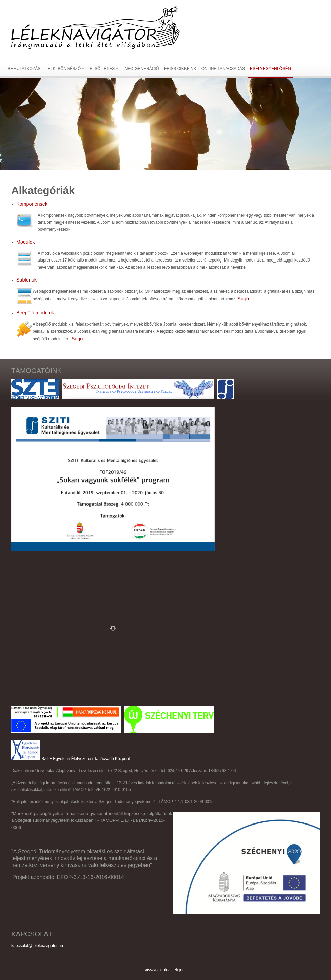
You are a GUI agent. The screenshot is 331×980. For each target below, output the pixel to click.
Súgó (243, 299)
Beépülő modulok (35, 313)
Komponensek (32, 204)
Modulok (25, 242)
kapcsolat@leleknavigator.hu (37, 946)
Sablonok (26, 280)
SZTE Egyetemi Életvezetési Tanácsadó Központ (86, 759)
